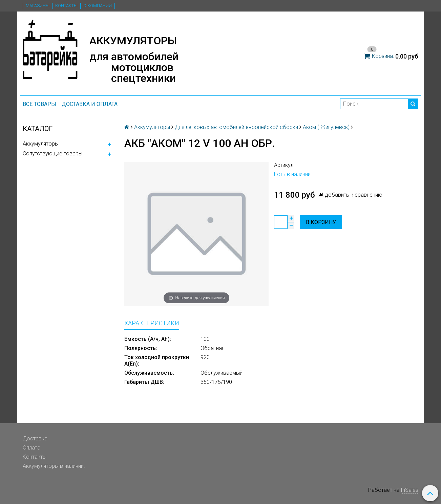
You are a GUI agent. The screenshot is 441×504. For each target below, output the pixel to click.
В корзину (321, 222)
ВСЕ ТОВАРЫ (39, 104)
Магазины (38, 6)
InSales (409, 490)
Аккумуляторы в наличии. (54, 466)
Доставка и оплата (90, 104)
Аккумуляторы (41, 144)
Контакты (66, 6)
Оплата (31, 448)
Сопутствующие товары (52, 154)
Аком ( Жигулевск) (326, 127)
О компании (98, 6)
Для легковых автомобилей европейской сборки (236, 127)
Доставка (35, 439)
